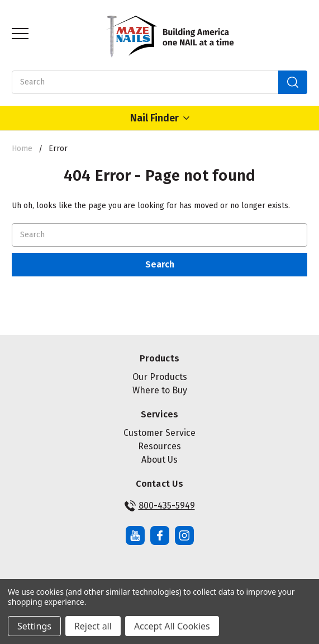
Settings (34, 626)
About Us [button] (159, 460)
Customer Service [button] (159, 433)
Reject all (93, 626)
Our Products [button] (160, 377)
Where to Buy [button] (160, 390)
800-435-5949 (160, 506)
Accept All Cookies (172, 626)
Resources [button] (159, 446)
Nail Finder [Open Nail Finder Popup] (160, 118)
